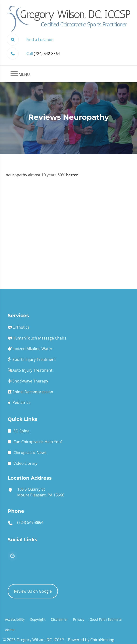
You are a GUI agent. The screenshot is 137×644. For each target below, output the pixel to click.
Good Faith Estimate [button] (106, 619)
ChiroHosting (102, 640)
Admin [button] (10, 630)
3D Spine (21, 431)
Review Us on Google (33, 591)
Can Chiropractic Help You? (38, 442)
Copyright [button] (38, 619)
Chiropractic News (30, 453)
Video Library (25, 463)
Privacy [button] (79, 619)
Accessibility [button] (15, 619)
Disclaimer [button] (59, 619)
